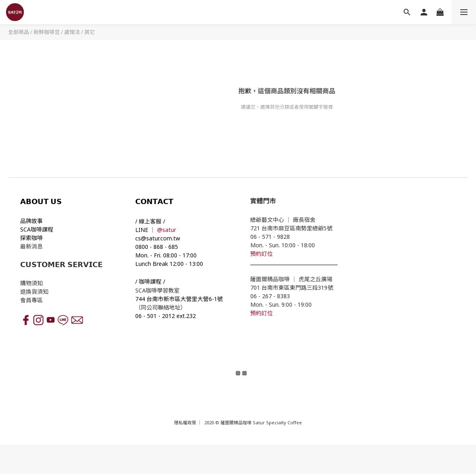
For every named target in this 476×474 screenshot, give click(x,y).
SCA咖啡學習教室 (158, 290)
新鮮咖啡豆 (47, 32)
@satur (167, 230)
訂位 (267, 254)
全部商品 (19, 32)
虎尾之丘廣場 (316, 279)
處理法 (72, 32)
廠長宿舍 (305, 220)
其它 (90, 32)
